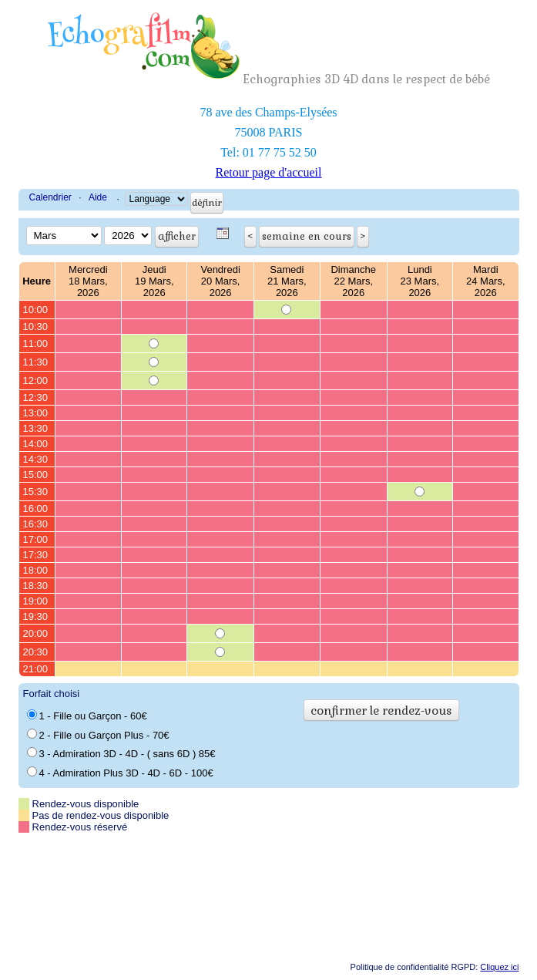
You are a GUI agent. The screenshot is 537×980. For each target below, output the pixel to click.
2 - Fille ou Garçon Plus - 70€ (98, 735)
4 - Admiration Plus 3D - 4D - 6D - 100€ (120, 773)
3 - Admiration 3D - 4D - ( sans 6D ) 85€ (121, 753)
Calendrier (50, 197)
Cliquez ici (499, 967)
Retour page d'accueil (269, 172)
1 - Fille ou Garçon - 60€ (87, 716)
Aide (98, 197)
